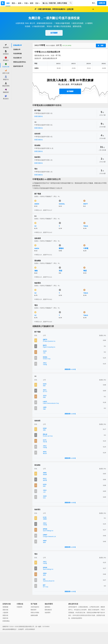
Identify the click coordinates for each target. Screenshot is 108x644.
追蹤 (100, 45)
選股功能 (5, 610)
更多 (38, 3)
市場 (27, 3)
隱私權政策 (48, 610)
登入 (94, 3)
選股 (14, 3)
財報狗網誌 (6, 621)
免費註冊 (102, 3)
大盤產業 (5, 613)
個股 (8, 3)
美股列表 (5, 618)
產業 (20, 3)
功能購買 (19, 607)
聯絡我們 (33, 610)
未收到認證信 (35, 607)
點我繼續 (54, 33)
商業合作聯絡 (35, 613)
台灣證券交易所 (94, 607)
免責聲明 (48, 613)
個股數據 (5, 607)
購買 (32, 3)
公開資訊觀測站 (83, 607)
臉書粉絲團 (34, 615)
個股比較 (5, 615)
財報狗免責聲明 (77, 618)
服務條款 (48, 607)
